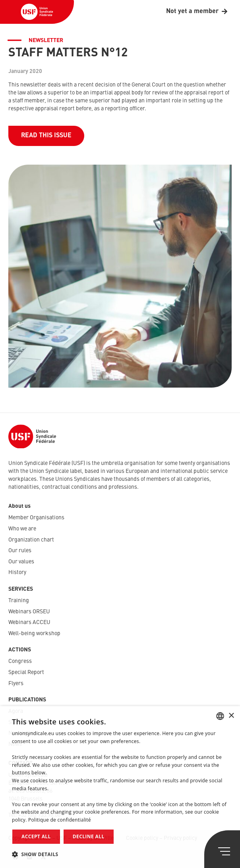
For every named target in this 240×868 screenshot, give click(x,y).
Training (19, 601)
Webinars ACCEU (29, 622)
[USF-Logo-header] (37, 12)
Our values (21, 562)
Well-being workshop (34, 634)
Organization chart (31, 540)
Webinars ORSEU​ (29, 612)
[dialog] (120, 787)
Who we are (22, 529)
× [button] (231, 716)
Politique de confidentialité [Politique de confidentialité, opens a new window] (60, 820)
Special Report (26, 672)
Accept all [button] (36, 836)
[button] (120, 854)
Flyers (16, 684)
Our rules (20, 551)
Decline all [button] (89, 836)
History (17, 572)
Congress (20, 661)
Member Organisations (36, 518)
